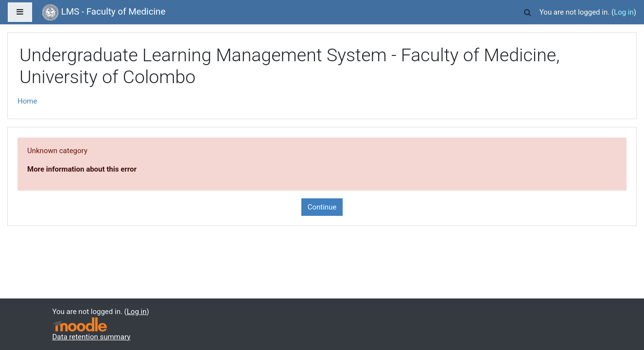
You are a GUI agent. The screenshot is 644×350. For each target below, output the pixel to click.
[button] (528, 11)
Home (27, 101)
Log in (624, 12)
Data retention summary (92, 337)
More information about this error (82, 169)
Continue (322, 207)
